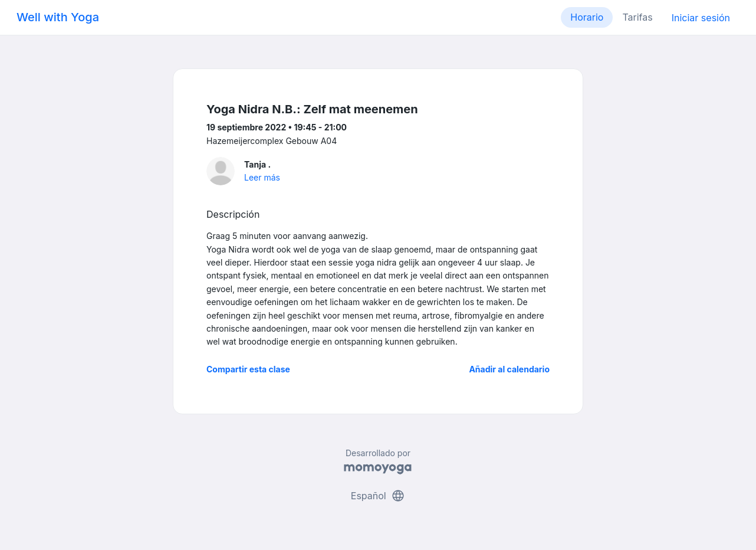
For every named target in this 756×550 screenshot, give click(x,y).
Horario (587, 17)
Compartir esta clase (248, 369)
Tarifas (637, 17)
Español (378, 496)
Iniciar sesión (701, 18)
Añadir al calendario (509, 369)
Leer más (262, 177)
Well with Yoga (58, 17)
